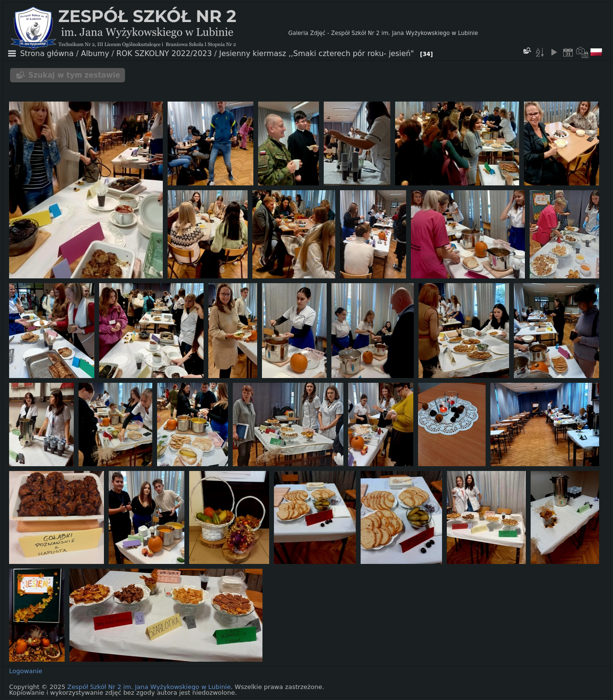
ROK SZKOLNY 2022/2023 (164, 54)
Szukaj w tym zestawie (74, 75)
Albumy (95, 54)
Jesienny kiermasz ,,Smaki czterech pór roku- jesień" (317, 54)
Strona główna (47, 54)
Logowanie (26, 671)
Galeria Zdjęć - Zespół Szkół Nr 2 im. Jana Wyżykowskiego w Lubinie (383, 33)
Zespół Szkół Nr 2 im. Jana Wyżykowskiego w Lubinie (149, 687)
